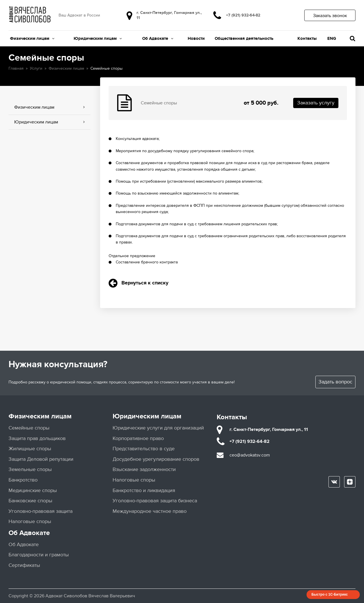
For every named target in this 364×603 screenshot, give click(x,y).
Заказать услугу (316, 103)
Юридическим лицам (98, 39)
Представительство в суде (144, 449)
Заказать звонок (330, 16)
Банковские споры (30, 501)
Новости (196, 39)
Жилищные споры (30, 449)
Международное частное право (150, 511)
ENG (332, 39)
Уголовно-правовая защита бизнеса (155, 501)
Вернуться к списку (138, 283)
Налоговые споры (30, 522)
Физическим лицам (32, 39)
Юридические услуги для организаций (158, 428)
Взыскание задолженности (144, 469)
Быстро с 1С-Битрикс (330, 594)
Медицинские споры (33, 491)
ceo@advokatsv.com (250, 455)
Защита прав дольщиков (37, 438)
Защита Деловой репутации (41, 459)
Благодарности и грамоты (39, 555)
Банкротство (23, 480)
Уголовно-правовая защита (41, 511)
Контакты (307, 39)
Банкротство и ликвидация (144, 491)
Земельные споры (30, 469)
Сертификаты (24, 565)
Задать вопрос (335, 382)
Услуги (36, 68)
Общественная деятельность (244, 39)
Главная (16, 68)
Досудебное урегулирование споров (156, 459)
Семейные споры (29, 428)
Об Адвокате (158, 39)
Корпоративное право (138, 438)
